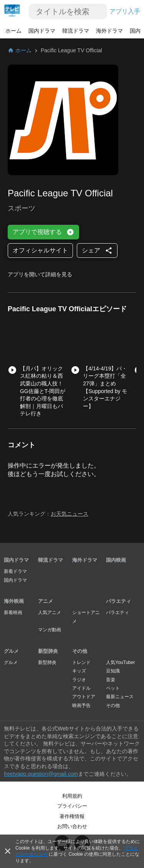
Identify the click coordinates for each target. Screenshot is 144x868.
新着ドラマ (15, 571)
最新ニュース (120, 697)
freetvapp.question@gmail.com (41, 774)
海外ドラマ (109, 31)
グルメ (11, 651)
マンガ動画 (50, 630)
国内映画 (116, 560)
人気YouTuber (120, 662)
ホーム (13, 31)
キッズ (79, 671)
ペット (113, 688)
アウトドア (84, 697)
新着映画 (13, 612)
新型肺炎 (48, 651)
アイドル (81, 688)
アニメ (46, 601)
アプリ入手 (125, 11)
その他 (80, 651)
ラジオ (79, 680)
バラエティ (118, 601)
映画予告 (81, 705)
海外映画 (14, 601)
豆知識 (113, 671)
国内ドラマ (42, 31)
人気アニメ (50, 612)
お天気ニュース (70, 514)
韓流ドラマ (76, 31)
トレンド (81, 662)
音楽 (111, 680)
